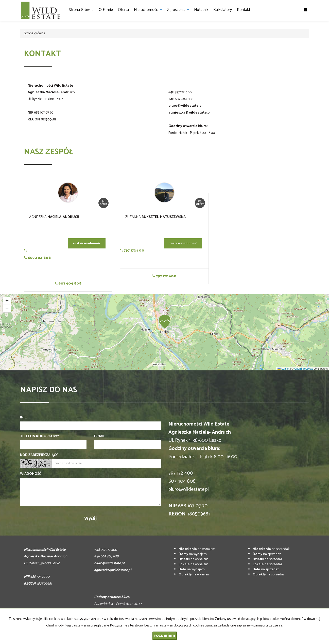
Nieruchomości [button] (148, 10)
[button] (165, 322)
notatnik (201, 10)
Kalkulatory (223, 10)
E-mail (100, 436)
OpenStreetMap (304, 369)
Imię (23, 418)
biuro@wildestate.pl (185, 106)
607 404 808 (37, 258)
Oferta (123, 10)
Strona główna (81, 10)
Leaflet (283, 369)
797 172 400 (132, 251)
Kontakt (244, 10)
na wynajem (197, 549)
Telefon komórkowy (40, 436)
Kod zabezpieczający (39, 455)
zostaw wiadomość (87, 243)
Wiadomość (31, 474)
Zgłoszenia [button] (178, 10)
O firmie (106, 10)
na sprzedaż (271, 549)
